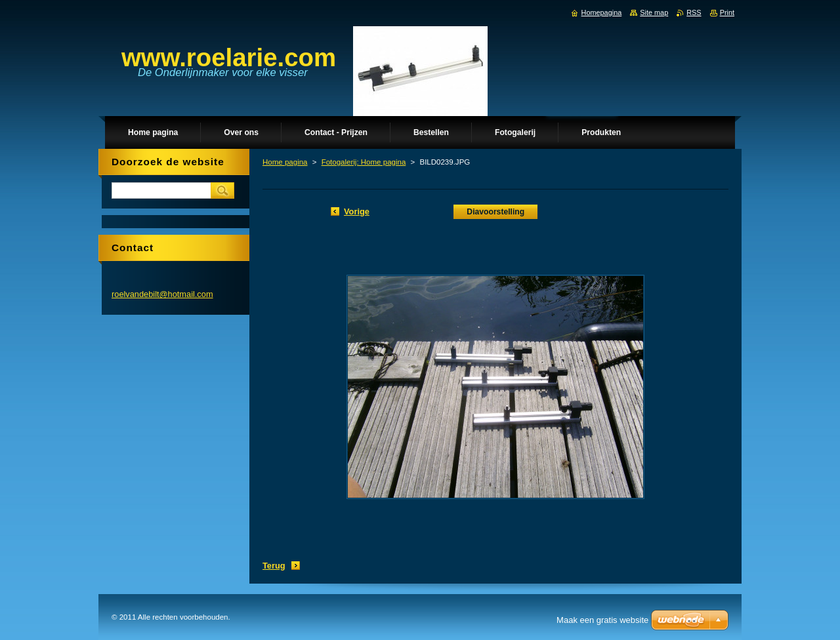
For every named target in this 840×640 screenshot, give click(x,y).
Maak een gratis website (602, 620)
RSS (694, 12)
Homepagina (602, 12)
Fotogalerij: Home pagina (364, 162)
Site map (654, 12)
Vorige (357, 211)
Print (727, 12)
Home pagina (285, 162)
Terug (274, 566)
